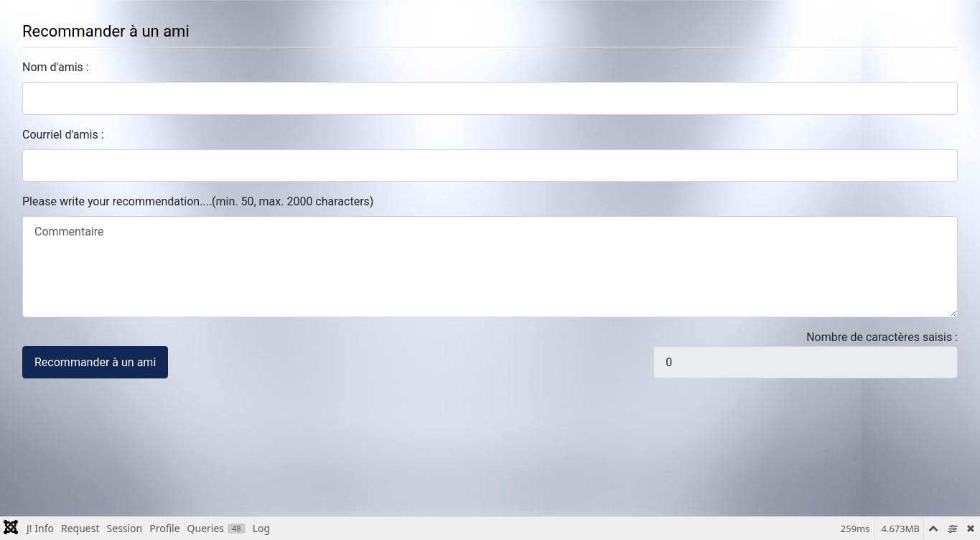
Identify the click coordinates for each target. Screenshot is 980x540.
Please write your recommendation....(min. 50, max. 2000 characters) (198, 201)
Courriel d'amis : (63, 135)
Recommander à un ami (95, 362)
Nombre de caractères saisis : (882, 337)
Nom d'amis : (56, 67)
